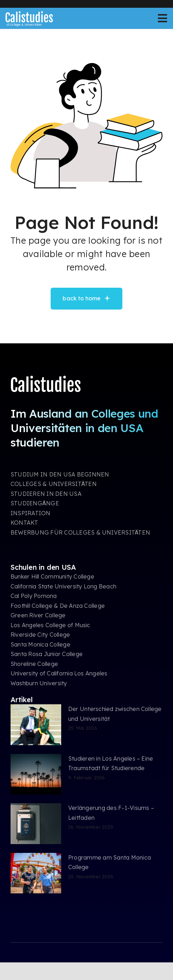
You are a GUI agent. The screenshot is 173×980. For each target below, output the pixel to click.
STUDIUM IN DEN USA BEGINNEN (60, 474)
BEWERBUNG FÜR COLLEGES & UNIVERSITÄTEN (80, 532)
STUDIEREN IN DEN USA (46, 494)
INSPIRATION (31, 513)
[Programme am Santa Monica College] (36, 873)
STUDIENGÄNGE (35, 503)
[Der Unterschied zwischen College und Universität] (36, 725)
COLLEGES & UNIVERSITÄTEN (54, 484)
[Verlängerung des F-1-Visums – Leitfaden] (36, 824)
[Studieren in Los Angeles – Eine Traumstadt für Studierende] (36, 774)
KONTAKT (24, 523)
